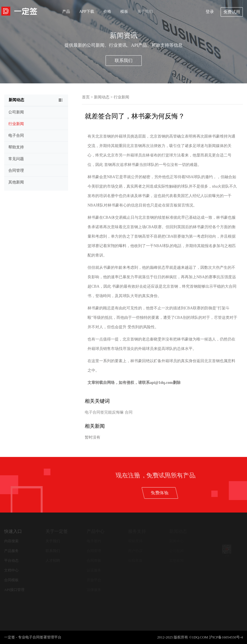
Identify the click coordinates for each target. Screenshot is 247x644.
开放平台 (94, 580)
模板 (124, 12)
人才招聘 (53, 560)
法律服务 (94, 590)
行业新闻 (121, 97)
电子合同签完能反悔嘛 (104, 412)
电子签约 (94, 541)
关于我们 (145, 12)
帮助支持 (135, 541)
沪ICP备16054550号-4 (226, 637)
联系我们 (124, 60)
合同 (129, 412)
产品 (66, 12)
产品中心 (96, 531)
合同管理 (94, 551)
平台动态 (11, 560)
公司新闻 (176, 551)
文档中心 (11, 570)
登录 (210, 12)
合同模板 (11, 580)
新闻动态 (102, 97)
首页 (86, 97)
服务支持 (137, 531)
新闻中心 (176, 541)
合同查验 (94, 560)
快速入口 (13, 531)
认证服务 (94, 570)
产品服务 (11, 551)
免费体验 (209, 493)
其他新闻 (176, 560)
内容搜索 (11, 541)
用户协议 (135, 551)
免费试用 (232, 12)
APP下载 (87, 12)
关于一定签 (57, 531)
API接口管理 (14, 590)
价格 (107, 12)
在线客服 (135, 560)
